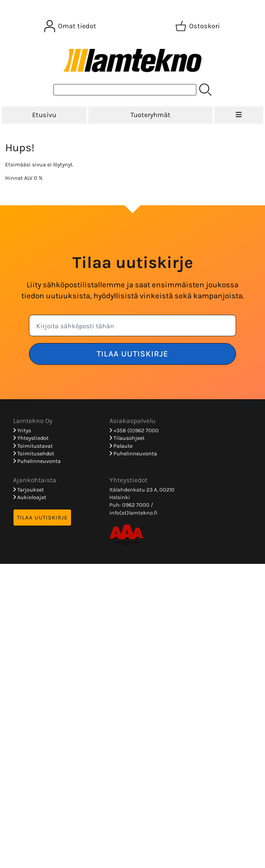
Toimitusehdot (34, 453)
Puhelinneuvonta (37, 461)
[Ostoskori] (198, 26)
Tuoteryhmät (150, 115)
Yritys (22, 430)
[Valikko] (239, 115)
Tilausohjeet (127, 438)
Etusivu (44, 115)
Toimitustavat (33, 446)
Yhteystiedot (31, 438)
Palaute (121, 446)
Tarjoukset (28, 490)
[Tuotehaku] (125, 90)
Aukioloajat (30, 497)
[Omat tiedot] (71, 26)
